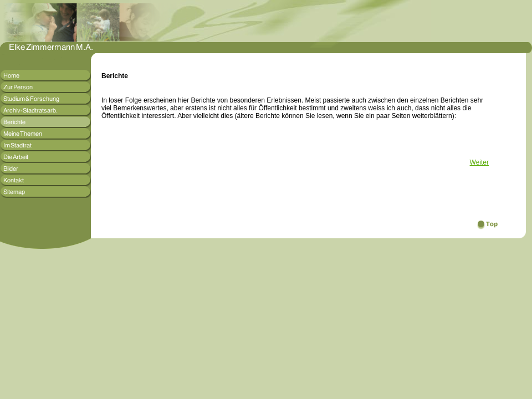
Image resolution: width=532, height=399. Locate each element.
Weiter (479, 162)
